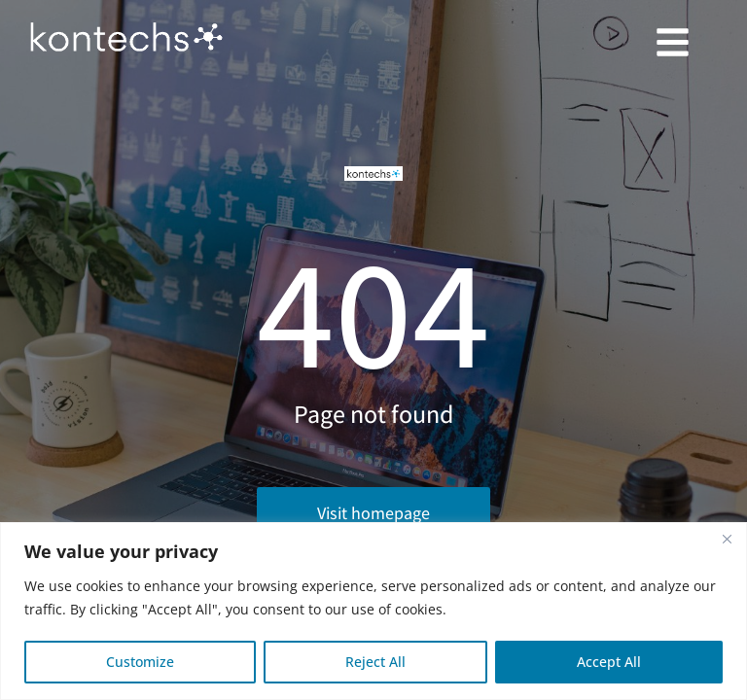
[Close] (727, 539)
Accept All (609, 662)
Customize (140, 662)
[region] (373, 611)
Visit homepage (373, 513)
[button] (672, 42)
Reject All (375, 662)
